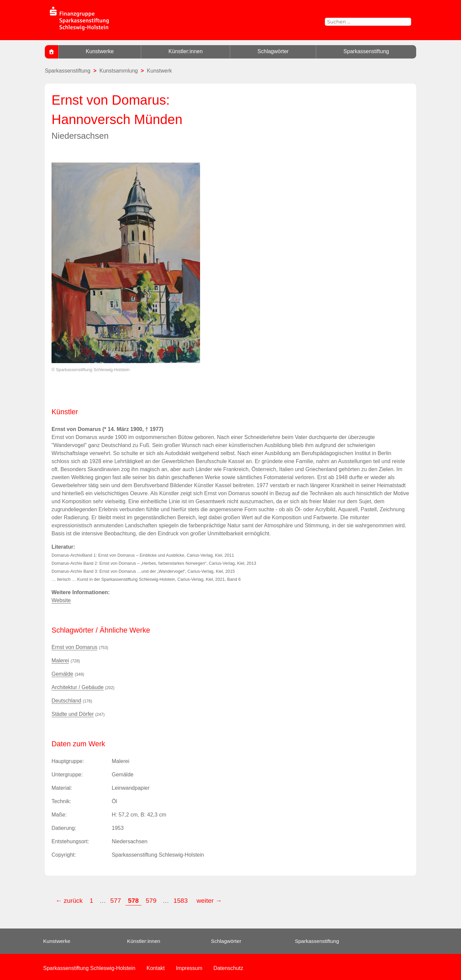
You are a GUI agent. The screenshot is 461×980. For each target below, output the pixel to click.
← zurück (69, 901)
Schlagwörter (273, 51)
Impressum (189, 968)
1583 (181, 901)
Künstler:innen (186, 51)
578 (133, 901)
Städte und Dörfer (73, 714)
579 (151, 901)
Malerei (60, 661)
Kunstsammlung (119, 71)
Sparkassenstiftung (366, 51)
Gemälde (62, 674)
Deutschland (66, 701)
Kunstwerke (100, 51)
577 (116, 901)
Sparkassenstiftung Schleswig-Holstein (89, 968)
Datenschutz (228, 968)
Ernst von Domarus (74, 647)
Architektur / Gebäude (78, 687)
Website (61, 600)
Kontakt (156, 968)
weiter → (209, 901)
